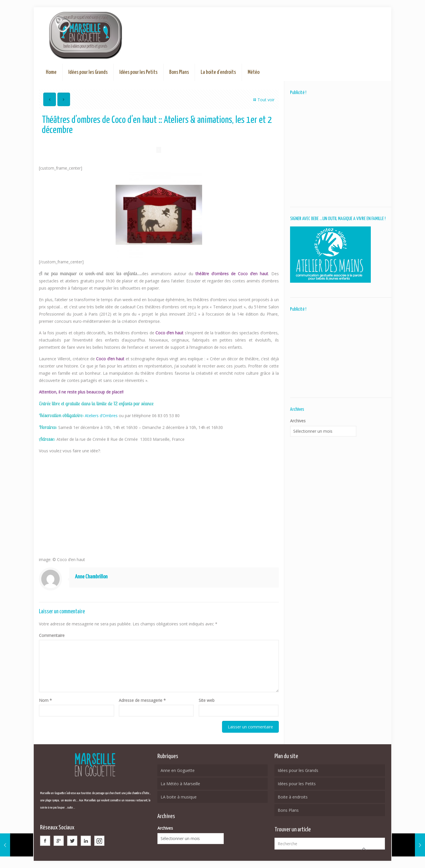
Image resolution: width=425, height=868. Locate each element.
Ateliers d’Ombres (102, 416)
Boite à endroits (293, 797)
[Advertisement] (338, 151)
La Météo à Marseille (180, 784)
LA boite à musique (179, 797)
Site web (207, 700)
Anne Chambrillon (91, 577)
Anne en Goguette (178, 770)
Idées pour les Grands (298, 770)
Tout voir (263, 100)
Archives (298, 421)
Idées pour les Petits (297, 784)
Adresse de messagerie (142, 700)
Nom (45, 700)
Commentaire (52, 635)
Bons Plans (288, 810)
